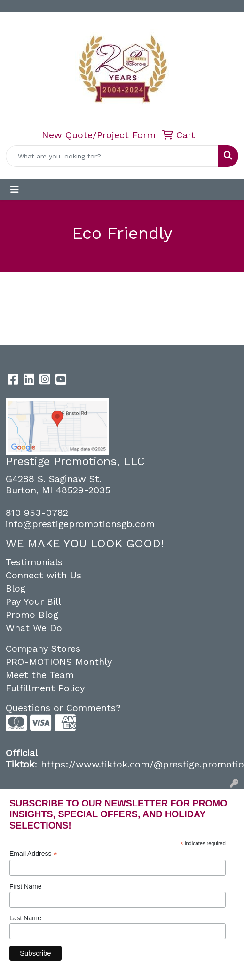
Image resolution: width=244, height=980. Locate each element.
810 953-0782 (37, 513)
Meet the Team (40, 675)
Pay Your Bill (33, 601)
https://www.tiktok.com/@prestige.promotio (142, 764)
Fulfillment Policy (45, 688)
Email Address (33, 854)
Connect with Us (43, 575)
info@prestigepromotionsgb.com (80, 524)
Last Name (25, 918)
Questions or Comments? (63, 708)
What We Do (34, 628)
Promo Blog (32, 615)
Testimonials (34, 562)
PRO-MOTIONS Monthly (59, 662)
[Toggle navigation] (15, 190)
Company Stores (43, 648)
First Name (25, 886)
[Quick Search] (112, 156)
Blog (16, 588)
